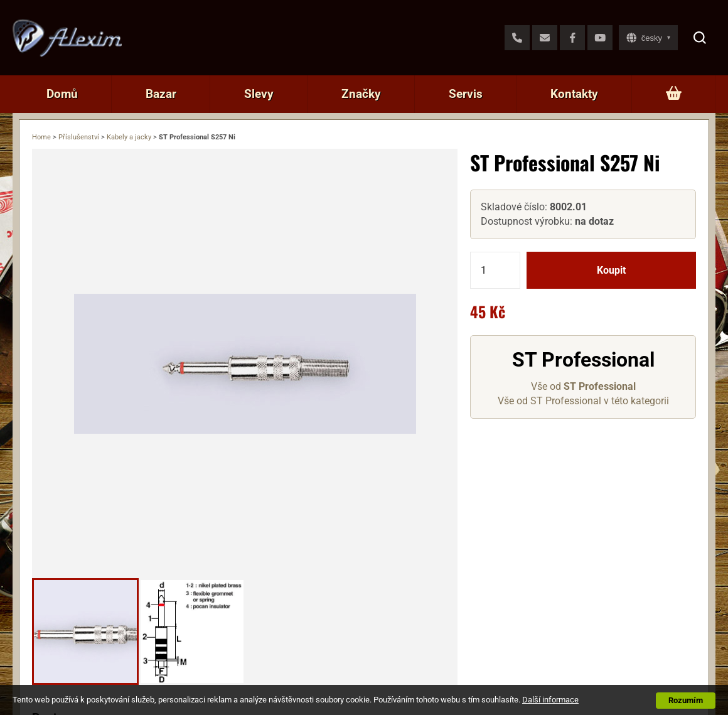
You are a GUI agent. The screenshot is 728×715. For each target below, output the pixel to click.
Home (41, 137)
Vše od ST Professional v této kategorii (583, 401)
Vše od (583, 386)
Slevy (259, 94)
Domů (62, 94)
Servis (466, 94)
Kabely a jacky (129, 137)
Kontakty (574, 94)
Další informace (550, 700)
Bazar (161, 94)
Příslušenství (79, 137)
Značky (361, 94)
